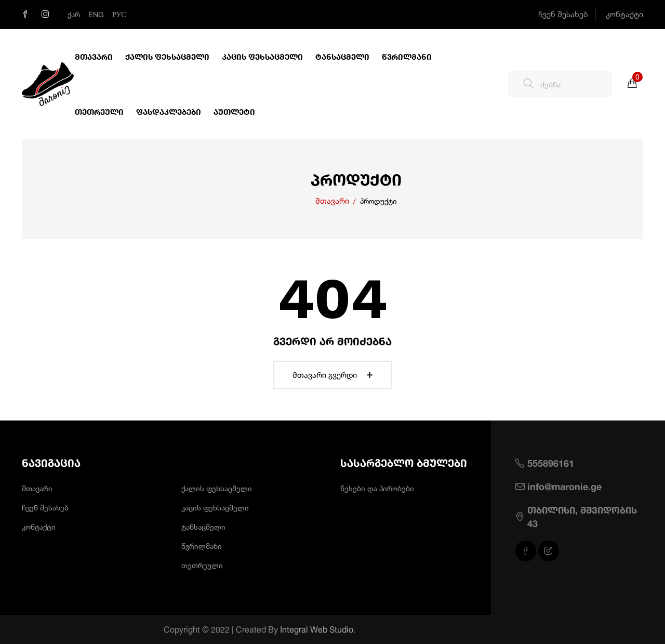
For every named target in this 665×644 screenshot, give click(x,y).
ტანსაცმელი (342, 57)
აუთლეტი (234, 112)
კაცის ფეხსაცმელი (262, 57)
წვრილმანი (407, 57)
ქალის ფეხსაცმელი (167, 57)
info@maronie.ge (564, 487)
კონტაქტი (624, 14)
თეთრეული (99, 112)
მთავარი (94, 57)
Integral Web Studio (331, 629)
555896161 (551, 463)
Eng (96, 14)
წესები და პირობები (377, 488)
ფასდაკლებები (169, 112)
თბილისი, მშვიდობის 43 (582, 516)
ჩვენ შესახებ (563, 14)
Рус (119, 14)
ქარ (74, 14)
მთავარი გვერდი (332, 375)
